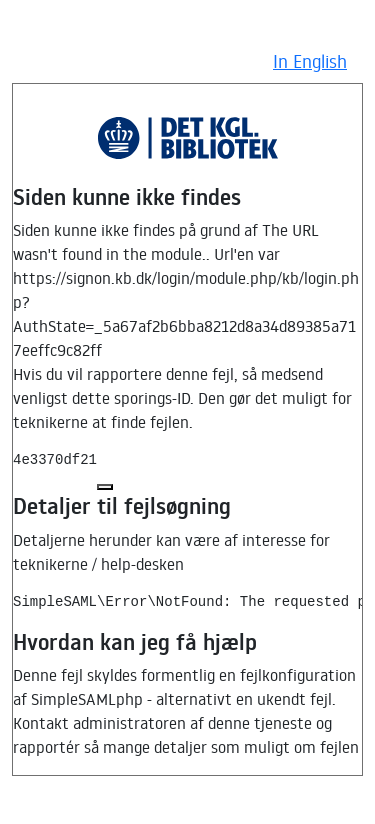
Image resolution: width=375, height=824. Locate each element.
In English (310, 61)
